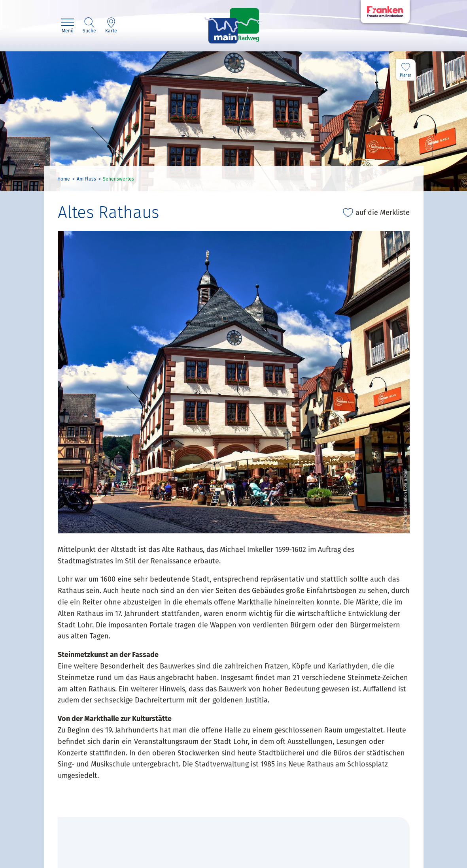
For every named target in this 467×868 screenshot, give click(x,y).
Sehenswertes (118, 179)
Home (64, 179)
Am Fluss (86, 179)
